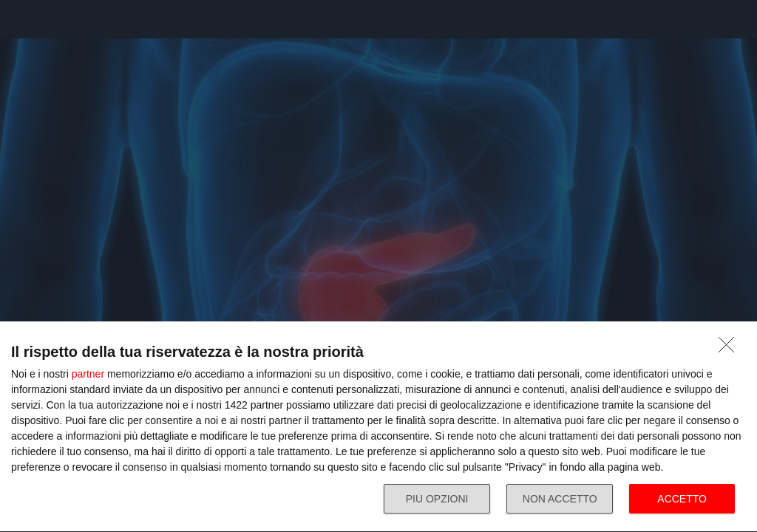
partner (88, 374)
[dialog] (378, 427)
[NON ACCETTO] (730, 349)
